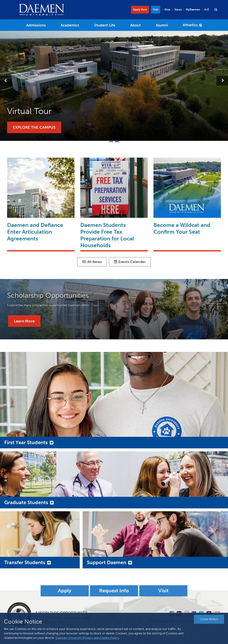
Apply (65, 591)
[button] (216, 10)
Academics (70, 25)
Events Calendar (130, 262)
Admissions (36, 25)
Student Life (105, 25)
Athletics (190, 25)
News (178, 10)
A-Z (207, 10)
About (135, 25)
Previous (6, 81)
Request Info (114, 591)
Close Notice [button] (209, 619)
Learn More (24, 321)
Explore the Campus (34, 127)
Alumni (162, 25)
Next (222, 81)
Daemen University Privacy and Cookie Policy (87, 638)
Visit (156, 10)
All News (92, 262)
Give (167, 10)
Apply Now (140, 10)
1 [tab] (111, 141)
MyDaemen (193, 10)
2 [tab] (117, 141)
